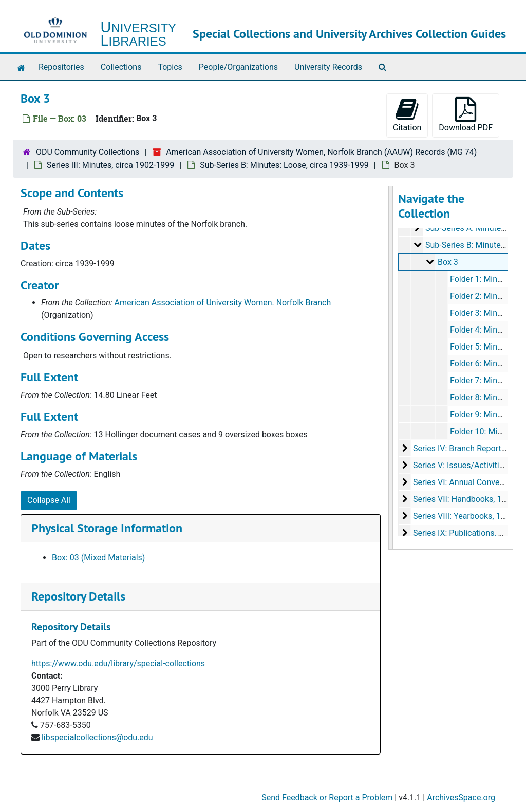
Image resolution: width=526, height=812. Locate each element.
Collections (121, 67)
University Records (328, 67)
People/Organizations (238, 67)
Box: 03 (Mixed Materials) (98, 558)
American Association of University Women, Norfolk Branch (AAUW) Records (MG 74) (321, 152)
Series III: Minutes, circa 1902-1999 (110, 165)
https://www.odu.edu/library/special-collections (118, 663)
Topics (170, 67)
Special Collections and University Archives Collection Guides (349, 34)
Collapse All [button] (49, 500)
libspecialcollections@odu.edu (97, 737)
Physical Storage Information (107, 528)
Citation (407, 115)
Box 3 (447, 262)
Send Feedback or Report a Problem (327, 797)
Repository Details (78, 596)
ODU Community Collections (88, 152)
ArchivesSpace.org (461, 797)
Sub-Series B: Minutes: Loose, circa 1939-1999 (284, 165)
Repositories (61, 67)
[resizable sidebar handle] (391, 368)
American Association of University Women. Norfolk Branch (223, 303)
